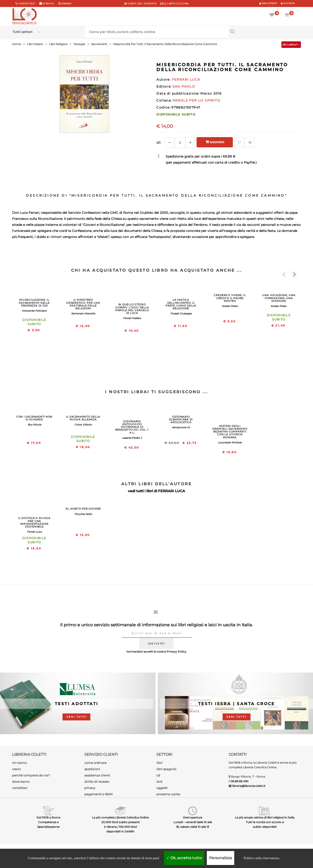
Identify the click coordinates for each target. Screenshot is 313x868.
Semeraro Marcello (83, 314)
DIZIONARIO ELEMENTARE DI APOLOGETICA (181, 419)
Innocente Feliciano (34, 311)
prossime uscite (168, 794)
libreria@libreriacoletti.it (249, 786)
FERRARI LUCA (171, 491)
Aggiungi (215, 142)
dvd (159, 782)
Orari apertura (193, 817)
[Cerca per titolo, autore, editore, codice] (264, 31)
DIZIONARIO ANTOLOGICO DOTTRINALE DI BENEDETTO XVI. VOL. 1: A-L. (132, 427)
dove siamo (21, 782)
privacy (90, 788)
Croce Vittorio (83, 425)
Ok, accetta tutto (184, 858)
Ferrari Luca (34, 532)
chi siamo (19, 763)
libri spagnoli (166, 769)
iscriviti (156, 643)
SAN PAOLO (184, 86)
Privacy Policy (176, 652)
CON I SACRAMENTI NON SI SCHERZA (34, 418)
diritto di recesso (97, 782)
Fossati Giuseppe (181, 314)
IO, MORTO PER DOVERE (83, 509)
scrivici (48, 4)
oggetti (162, 788)
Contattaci (27, 4)
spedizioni (92, 769)
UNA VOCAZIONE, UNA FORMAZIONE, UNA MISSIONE (279, 298)
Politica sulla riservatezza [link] (261, 858)
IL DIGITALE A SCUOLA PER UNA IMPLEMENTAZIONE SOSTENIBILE (34, 522)
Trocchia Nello (83, 514)
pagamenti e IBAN (99, 794)
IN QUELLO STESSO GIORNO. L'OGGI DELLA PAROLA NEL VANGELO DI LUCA (132, 309)
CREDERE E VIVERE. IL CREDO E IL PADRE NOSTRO (230, 298)
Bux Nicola (34, 425)
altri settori (291, 45)
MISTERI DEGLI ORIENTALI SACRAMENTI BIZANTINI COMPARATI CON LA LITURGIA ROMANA (230, 432)
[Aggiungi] (190, 142)
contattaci (20, 788)
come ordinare (96, 763)
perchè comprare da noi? (31, 775)
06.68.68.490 (239, 781)
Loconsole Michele (230, 442)
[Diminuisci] (169, 142)
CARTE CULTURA (174, 4)
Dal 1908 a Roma (48, 817)
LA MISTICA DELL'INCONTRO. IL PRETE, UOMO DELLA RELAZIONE (181, 304)
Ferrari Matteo (132, 318)
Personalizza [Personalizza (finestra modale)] (221, 858)
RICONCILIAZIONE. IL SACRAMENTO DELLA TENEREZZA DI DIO (34, 303)
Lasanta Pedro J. (132, 438)
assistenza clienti (97, 775)
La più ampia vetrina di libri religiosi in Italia (265, 817)
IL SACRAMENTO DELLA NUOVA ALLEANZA (83, 418)
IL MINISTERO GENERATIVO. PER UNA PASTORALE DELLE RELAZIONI (83, 304)
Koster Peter (230, 306)
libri (159, 763)
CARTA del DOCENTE (140, 4)
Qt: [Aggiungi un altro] (159, 143)
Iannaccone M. (181, 427)
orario (66, 4)
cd (158, 775)
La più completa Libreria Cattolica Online (120, 817)
